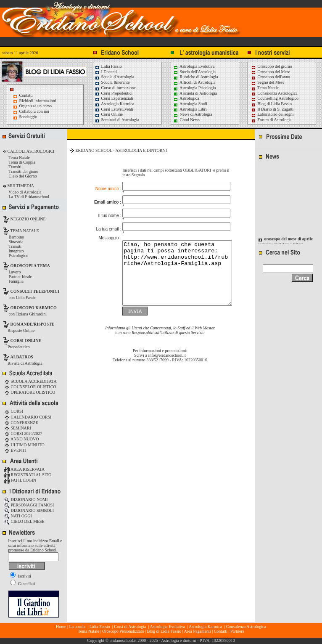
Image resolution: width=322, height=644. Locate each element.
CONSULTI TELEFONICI (35, 291)
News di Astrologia (193, 114)
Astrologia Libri (190, 109)
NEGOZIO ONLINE (28, 219)
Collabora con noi (34, 111)
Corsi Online (109, 114)
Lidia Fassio (108, 66)
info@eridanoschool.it (167, 356)
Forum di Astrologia (271, 120)
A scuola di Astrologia (195, 93)
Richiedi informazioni (38, 101)
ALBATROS (22, 357)
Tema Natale (265, 88)
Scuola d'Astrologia (114, 77)
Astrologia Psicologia (194, 88)
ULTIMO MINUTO (24, 445)
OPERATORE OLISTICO (30, 392)
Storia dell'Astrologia (194, 72)
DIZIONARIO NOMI (26, 500)
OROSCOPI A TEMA (30, 266)
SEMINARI (18, 428)
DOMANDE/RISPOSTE (33, 324)
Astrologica (186, 98)
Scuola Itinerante (112, 82)
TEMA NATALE (24, 231)
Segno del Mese (268, 82)
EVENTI (15, 450)
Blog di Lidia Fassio (271, 104)
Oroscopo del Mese (271, 72)
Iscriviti (21, 576)
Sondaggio (28, 117)
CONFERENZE (21, 423)
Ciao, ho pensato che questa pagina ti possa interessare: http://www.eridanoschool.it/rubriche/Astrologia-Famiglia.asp (171, 267)
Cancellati (22, 584)
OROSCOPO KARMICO (34, 308)
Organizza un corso (36, 106)
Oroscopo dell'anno (274, 77)
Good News (186, 120)
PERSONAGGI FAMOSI (29, 505)
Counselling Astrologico (275, 98)
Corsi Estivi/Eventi (114, 109)
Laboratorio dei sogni (272, 114)
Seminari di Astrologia (117, 120)
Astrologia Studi (190, 104)
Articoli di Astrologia (194, 82)
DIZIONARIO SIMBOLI (29, 510)
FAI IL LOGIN (20, 480)
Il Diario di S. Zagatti (272, 109)
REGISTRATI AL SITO (28, 475)
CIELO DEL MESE (24, 521)
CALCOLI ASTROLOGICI (30, 151)
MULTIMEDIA (20, 186)
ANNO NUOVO (21, 439)
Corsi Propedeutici (113, 93)
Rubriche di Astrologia (196, 77)
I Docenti (106, 72)
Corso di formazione (115, 88)
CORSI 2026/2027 (23, 433)
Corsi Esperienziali (114, 98)
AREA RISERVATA (24, 469)
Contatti (26, 95)
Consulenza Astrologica (274, 93)
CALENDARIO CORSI (28, 417)
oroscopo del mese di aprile (289, 242)
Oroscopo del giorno (272, 66)
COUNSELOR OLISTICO (30, 387)
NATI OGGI (18, 516)
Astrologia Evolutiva (194, 66)
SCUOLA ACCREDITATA (30, 381)
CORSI (14, 411)
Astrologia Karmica (114, 104)
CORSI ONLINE (26, 341)
